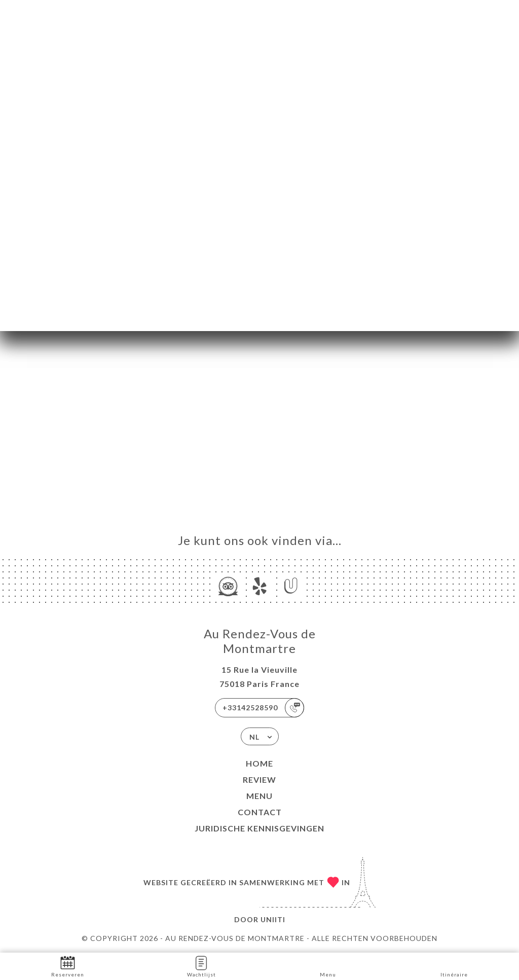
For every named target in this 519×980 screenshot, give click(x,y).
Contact (260, 812)
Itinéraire (454, 966)
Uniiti (273, 919)
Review (259, 779)
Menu (259, 796)
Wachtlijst (201, 966)
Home (259, 763)
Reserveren (68, 966)
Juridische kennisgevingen (259, 828)
